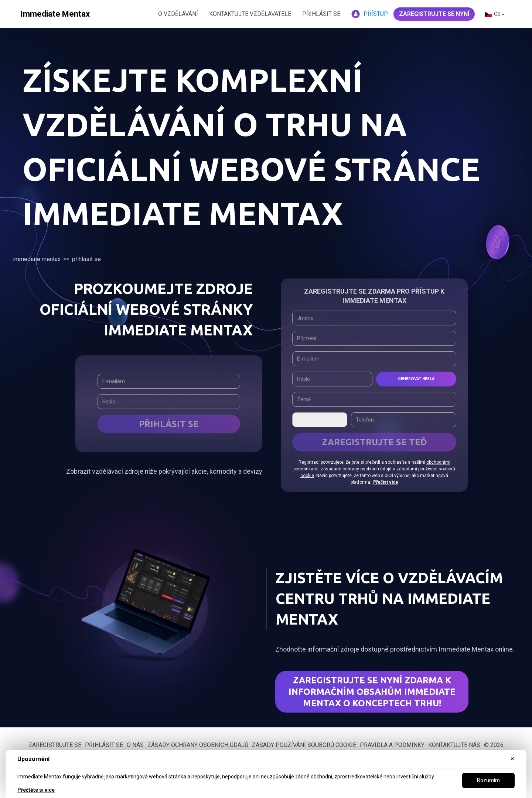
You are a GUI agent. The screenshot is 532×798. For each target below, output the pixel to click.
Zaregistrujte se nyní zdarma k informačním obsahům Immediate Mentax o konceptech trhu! (372, 692)
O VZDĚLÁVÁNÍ (178, 14)
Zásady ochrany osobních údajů (198, 745)
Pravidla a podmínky (392, 745)
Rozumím (488, 780)
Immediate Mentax (37, 259)
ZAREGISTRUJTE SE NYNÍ (434, 14)
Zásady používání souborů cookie (304, 745)
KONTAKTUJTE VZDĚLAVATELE (250, 14)
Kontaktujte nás (454, 745)
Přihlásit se (321, 14)
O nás (135, 745)
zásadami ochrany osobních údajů (356, 469)
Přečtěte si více (36, 790)
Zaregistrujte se (55, 745)
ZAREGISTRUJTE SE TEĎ (374, 442)
